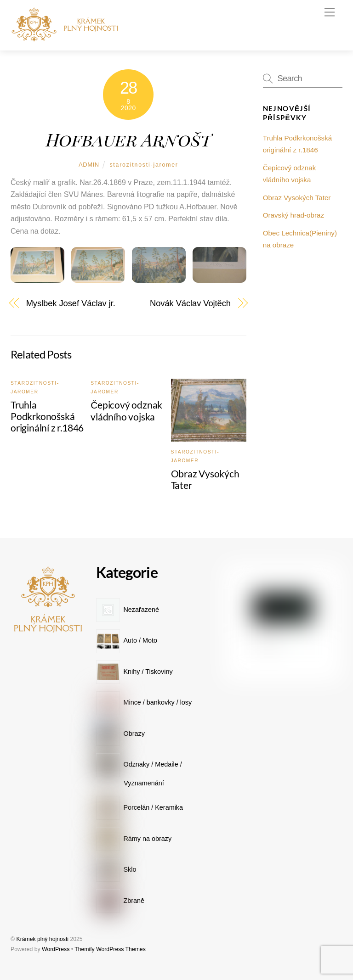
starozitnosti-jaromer (144, 165)
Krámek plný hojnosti (42, 939)
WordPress (56, 949)
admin (89, 165)
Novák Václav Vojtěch (190, 303)
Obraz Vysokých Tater (297, 198)
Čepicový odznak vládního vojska (126, 411)
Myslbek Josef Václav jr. (71, 303)
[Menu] (330, 13)
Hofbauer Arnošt (128, 139)
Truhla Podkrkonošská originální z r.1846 (47, 416)
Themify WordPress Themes (110, 949)
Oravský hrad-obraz (293, 215)
